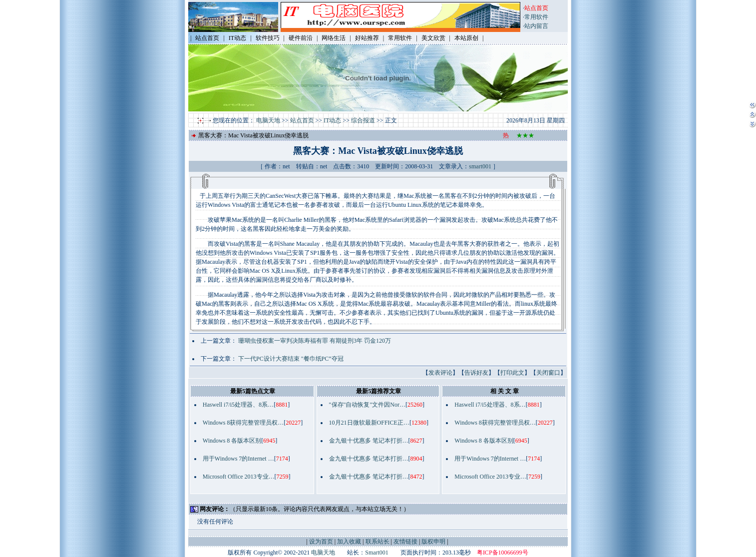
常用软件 (536, 17)
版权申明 (433, 542)
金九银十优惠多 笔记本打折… (369, 441)
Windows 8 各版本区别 (232, 441)
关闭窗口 (548, 373)
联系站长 (378, 542)
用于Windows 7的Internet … (238, 459)
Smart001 (377, 553)
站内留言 (536, 26)
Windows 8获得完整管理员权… (243, 423)
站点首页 (302, 120)
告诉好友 (476, 373)
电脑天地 (268, 120)
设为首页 (321, 542)
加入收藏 (349, 542)
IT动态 (332, 120)
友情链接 (405, 542)
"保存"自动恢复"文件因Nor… (367, 405)
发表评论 (440, 373)
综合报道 (363, 120)
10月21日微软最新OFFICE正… (369, 423)
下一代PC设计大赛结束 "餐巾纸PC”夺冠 (291, 359)
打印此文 (512, 373)
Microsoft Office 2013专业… (239, 477)
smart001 (480, 166)
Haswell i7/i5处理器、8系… (238, 405)
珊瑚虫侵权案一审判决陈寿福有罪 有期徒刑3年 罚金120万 (315, 341)
